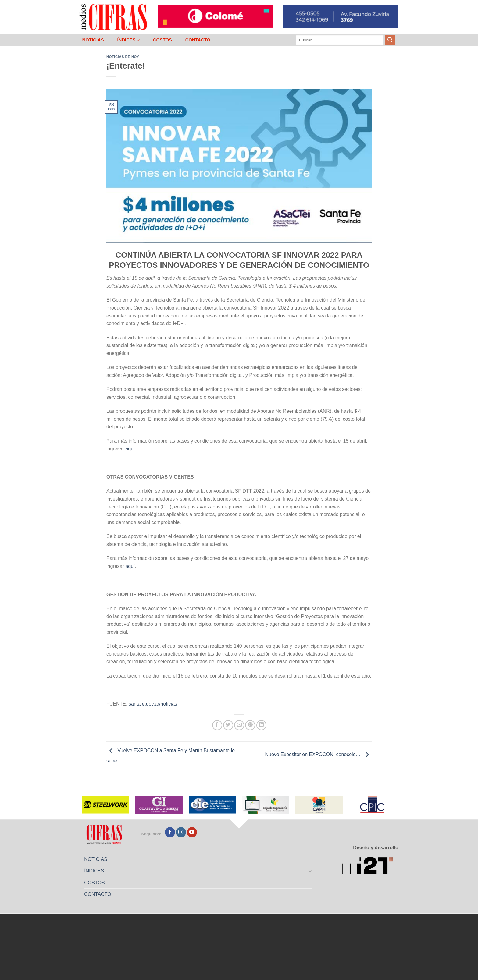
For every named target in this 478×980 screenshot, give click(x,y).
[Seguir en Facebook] (170, 832)
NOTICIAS (93, 40)
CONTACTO (198, 40)
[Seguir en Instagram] (181, 832)
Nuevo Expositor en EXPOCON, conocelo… (318, 754)
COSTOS (162, 40)
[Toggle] (310, 871)
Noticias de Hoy (123, 57)
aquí (130, 449)
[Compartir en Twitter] (228, 725)
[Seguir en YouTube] (192, 832)
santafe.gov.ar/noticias (153, 704)
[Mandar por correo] (239, 725)
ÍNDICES (128, 40)
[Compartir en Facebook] (217, 725)
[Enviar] (390, 40)
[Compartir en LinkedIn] (261, 725)
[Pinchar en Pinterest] (250, 725)
